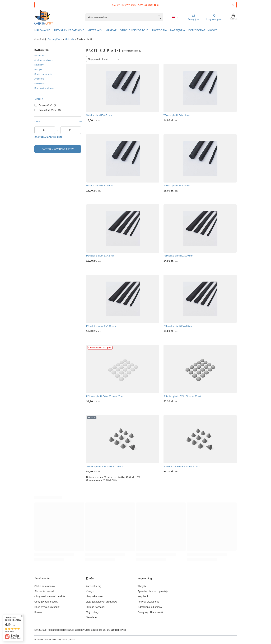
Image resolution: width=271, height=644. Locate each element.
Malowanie (42, 30)
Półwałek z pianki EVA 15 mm (101, 326)
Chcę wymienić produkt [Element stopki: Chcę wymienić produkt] (47, 607)
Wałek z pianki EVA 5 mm (99, 115)
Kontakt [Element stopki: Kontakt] (38, 612)
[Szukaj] (159, 17)
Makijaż (111, 30)
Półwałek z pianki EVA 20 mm (178, 326)
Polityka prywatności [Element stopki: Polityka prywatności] (149, 602)
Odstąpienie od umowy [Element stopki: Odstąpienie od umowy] (150, 607)
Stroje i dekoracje (134, 30)
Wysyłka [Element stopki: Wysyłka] (142, 586)
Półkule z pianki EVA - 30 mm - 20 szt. (182, 396)
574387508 (40, 630)
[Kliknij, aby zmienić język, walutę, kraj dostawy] (175, 17)
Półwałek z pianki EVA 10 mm (178, 256)
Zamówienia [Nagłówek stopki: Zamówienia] (42, 579)
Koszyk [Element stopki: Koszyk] (90, 591)
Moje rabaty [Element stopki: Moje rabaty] (92, 612)
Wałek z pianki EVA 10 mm (177, 115)
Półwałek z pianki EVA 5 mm (100, 256)
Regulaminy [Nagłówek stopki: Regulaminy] (145, 579)
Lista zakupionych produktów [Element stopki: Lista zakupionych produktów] (102, 602)
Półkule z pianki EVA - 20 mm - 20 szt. (105, 396)
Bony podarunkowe (203, 30)
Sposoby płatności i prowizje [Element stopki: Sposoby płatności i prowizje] (153, 591)
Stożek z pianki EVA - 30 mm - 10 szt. (182, 466)
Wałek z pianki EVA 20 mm (177, 186)
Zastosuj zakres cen (48, 137)
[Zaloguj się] (194, 17)
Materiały (95, 30)
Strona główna (55, 39)
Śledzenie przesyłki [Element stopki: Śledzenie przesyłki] (45, 591)
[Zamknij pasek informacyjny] (233, 5)
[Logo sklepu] (44, 17)
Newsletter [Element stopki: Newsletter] (92, 617)
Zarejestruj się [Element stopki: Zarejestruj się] (94, 586)
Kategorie (41, 50)
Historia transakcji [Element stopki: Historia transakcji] (96, 607)
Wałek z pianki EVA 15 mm (100, 186)
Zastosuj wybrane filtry (58, 149)
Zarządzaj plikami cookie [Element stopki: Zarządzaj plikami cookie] (151, 612)
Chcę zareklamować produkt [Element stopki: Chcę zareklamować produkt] (50, 596)
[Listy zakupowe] (215, 17)
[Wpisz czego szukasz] (124, 17)
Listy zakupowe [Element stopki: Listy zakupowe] (94, 596)
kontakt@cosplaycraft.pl (61, 630)
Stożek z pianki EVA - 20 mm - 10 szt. (105, 466)
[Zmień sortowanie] (103, 59)
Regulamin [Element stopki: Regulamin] (143, 596)
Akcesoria (159, 30)
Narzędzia (178, 30)
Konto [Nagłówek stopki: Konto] (90, 579)
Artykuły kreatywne (69, 30)
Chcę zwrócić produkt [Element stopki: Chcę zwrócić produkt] (46, 602)
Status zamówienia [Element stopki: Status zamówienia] (45, 586)
